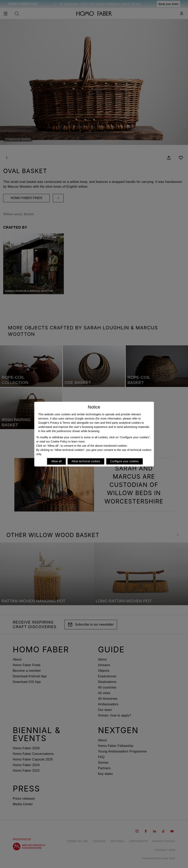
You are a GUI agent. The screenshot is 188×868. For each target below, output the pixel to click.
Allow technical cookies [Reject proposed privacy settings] (86, 461)
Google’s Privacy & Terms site (57, 423)
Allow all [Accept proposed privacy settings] (56, 461)
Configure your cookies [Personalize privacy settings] (125, 461)
